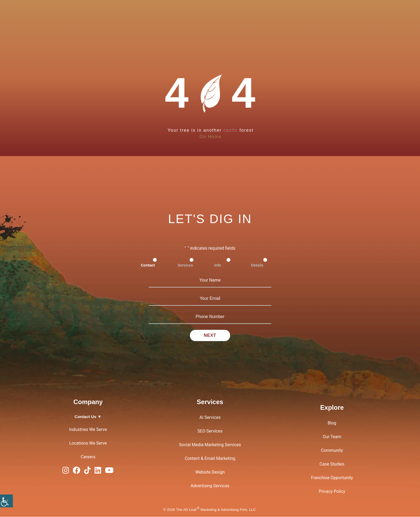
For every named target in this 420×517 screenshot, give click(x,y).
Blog (332, 423)
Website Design (210, 472)
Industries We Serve (88, 429)
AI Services (210, 418)
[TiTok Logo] (87, 472)
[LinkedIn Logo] (98, 472)
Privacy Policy (332, 492)
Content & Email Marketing (210, 459)
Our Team (332, 437)
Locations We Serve (88, 443)
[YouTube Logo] (109, 472)
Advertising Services (210, 486)
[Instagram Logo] (66, 472)
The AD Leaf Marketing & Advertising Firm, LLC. (216, 510)
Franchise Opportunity (332, 478)
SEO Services (210, 431)
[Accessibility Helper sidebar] (6, 501)
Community (332, 451)
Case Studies (332, 464)
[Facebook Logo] (77, 472)
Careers (88, 457)
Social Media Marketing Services (210, 445)
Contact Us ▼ (88, 417)
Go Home (211, 137)
